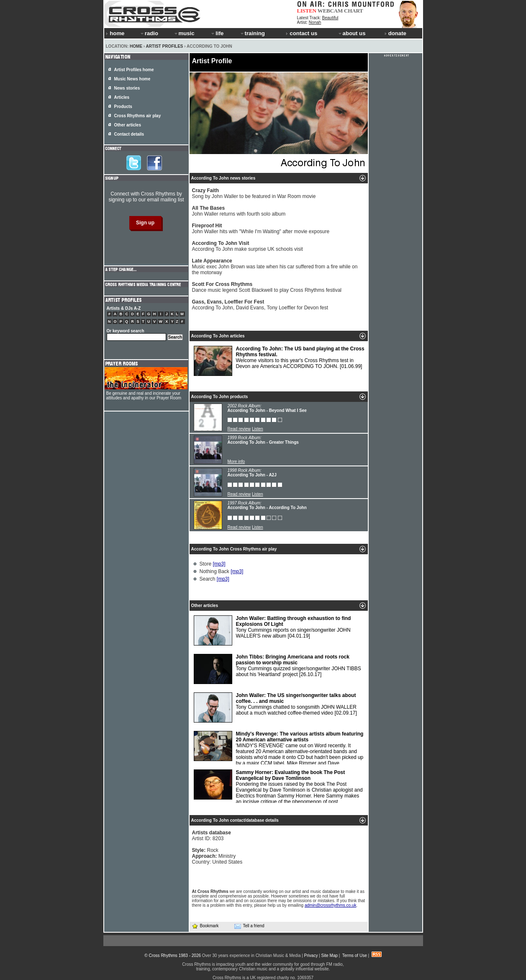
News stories (127, 88)
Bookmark (205, 926)
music (184, 33)
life (217, 33)
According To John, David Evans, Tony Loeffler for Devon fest (260, 305)
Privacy (311, 956)
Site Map (330, 956)
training (252, 33)
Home (136, 46)
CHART (354, 11)
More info (236, 462)
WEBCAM (330, 11)
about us (352, 33)
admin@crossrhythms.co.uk (331, 905)
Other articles (128, 125)
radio (149, 33)
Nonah (315, 22)
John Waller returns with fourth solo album (239, 211)
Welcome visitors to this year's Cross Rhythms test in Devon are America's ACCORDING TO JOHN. (279, 361)
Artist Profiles (165, 46)
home (115, 33)
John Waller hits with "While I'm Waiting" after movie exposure (261, 229)
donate (395, 33)
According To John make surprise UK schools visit (248, 246)
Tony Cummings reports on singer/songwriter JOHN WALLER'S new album (272, 630)
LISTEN (307, 11)
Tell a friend (249, 926)
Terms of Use (355, 956)
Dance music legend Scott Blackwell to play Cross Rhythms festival (267, 287)
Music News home (132, 79)
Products (123, 107)
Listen (258, 429)
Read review (239, 429)
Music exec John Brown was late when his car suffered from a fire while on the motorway (275, 267)
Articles (122, 97)
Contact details (129, 134)
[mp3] (219, 564)
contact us (301, 33)
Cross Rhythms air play (138, 116)
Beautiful (330, 18)
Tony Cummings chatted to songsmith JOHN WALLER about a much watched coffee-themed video (275, 707)
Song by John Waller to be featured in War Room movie (254, 193)
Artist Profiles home (134, 70)
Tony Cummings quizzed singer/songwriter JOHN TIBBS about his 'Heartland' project (277, 669)
